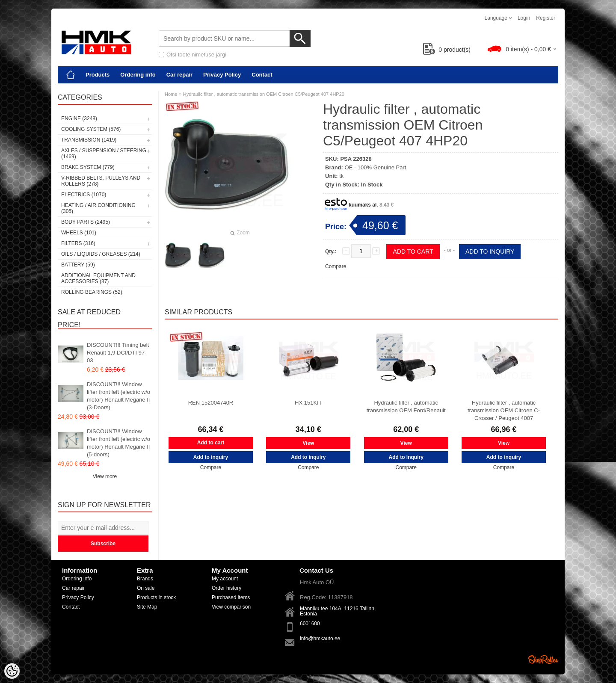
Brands (145, 579)
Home (171, 94)
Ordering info (138, 75)
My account (225, 579)
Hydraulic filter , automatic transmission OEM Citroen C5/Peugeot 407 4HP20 (264, 94)
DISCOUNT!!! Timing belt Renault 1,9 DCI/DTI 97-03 (118, 353)
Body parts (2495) (86, 222)
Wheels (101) (79, 233)
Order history (227, 588)
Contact (262, 75)
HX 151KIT (308, 403)
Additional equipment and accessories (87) (98, 278)
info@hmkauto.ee (320, 639)
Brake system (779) (88, 167)
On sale (146, 588)
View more (105, 476)
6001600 (310, 624)
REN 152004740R (211, 403)
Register (546, 18)
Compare (336, 266)
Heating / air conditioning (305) (98, 208)
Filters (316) (78, 243)
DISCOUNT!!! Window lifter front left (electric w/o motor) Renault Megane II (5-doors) (118, 443)
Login (524, 18)
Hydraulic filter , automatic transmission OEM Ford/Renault (406, 407)
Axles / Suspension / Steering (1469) (104, 154)
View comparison (231, 607)
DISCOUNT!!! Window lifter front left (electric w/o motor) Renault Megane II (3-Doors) (118, 396)
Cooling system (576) (91, 129)
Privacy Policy (222, 75)
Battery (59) (78, 265)
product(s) (447, 50)
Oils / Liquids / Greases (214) (101, 254)
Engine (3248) (79, 118)
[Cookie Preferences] (12, 671)
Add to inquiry (490, 251)
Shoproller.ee (543, 659)
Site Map (147, 607)
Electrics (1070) (84, 195)
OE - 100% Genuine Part (376, 167)
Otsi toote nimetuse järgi (196, 55)
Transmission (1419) (89, 140)
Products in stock (156, 597)
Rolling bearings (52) (92, 292)
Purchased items (231, 597)
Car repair (179, 75)
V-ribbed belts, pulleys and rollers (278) (101, 181)
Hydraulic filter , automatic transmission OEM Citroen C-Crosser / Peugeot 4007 (504, 410)
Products (98, 75)
